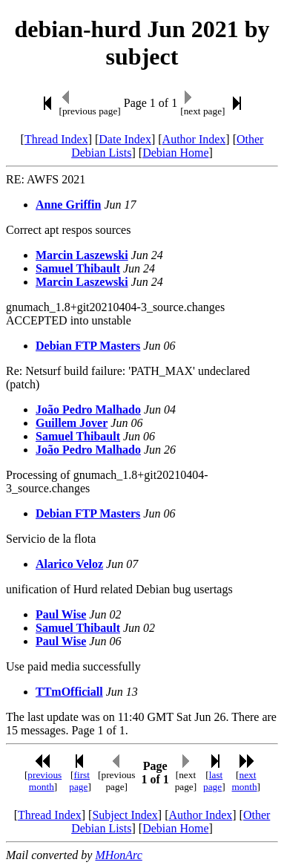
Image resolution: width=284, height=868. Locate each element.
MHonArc (118, 855)
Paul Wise (61, 614)
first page (79, 781)
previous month (44, 781)
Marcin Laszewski (82, 255)
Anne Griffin (68, 205)
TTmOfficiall (69, 692)
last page (213, 781)
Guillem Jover (72, 423)
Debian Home (175, 153)
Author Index (194, 139)
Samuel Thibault (78, 268)
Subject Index (125, 815)
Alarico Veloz (69, 564)
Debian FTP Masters (88, 346)
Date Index (125, 139)
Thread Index (56, 139)
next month (245, 781)
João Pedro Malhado (88, 409)
